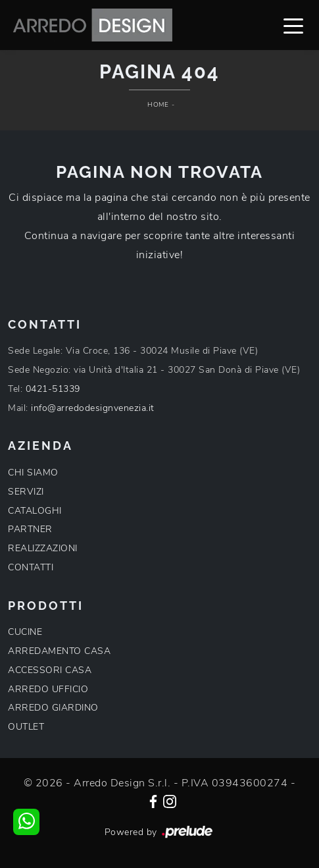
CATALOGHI (35, 511)
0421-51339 (53, 389)
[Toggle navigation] (293, 25)
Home (158, 105)
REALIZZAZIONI (43, 548)
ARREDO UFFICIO (48, 689)
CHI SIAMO (33, 473)
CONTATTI (31, 567)
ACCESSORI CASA (50, 670)
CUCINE (25, 632)
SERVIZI (26, 492)
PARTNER (30, 529)
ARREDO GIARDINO (53, 708)
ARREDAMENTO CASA (59, 651)
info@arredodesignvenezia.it (93, 408)
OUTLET (26, 727)
